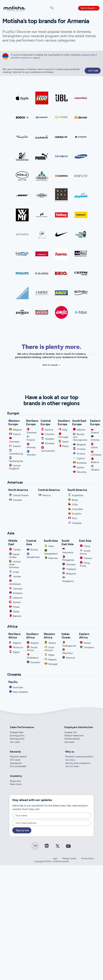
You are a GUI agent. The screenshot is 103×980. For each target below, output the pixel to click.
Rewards (15, 752)
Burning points (17, 739)
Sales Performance (22, 727)
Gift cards (15, 760)
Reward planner (72, 739)
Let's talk (93, 71)
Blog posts (15, 781)
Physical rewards (18, 757)
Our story (70, 760)
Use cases (15, 742)
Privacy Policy (87, 858)
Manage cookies (69, 858)
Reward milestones (74, 736)
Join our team (72, 766)
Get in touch (89, 8)
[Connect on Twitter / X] (58, 848)
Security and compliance (78, 763)
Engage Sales (17, 732)
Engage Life (71, 732)
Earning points (17, 736)
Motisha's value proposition (79, 757)
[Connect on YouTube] (68, 848)
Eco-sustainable (18, 766)
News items (16, 784)
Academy (16, 776)
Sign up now (22, 830)
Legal (55, 858)
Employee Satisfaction (79, 727)
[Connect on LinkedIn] (47, 846)
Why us (70, 752)
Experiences (16, 763)
